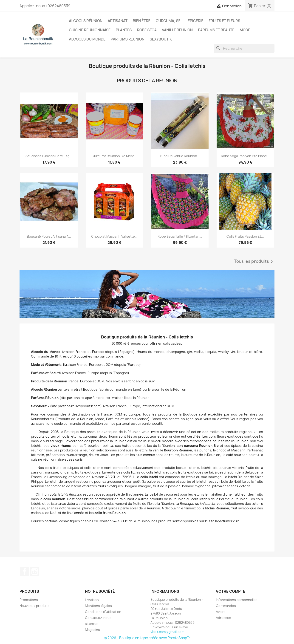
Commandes (226, 606)
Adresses (223, 618)
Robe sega (147, 30)
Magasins (92, 630)
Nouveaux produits (35, 606)
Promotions (29, 600)
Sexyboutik (161, 39)
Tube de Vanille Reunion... (180, 156)
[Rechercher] (244, 48)
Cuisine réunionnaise (90, 30)
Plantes (124, 30)
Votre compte (231, 591)
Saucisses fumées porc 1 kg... (49, 156)
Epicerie (195, 21)
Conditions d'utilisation (103, 612)
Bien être (142, 21)
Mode (245, 30)
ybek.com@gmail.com (167, 632)
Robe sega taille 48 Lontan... (180, 236)
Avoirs (221, 612)
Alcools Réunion (86, 21)
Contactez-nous (98, 618)
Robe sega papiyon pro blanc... (245, 156)
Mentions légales (98, 606)
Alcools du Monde (87, 39)
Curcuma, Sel (169, 21)
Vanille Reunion (177, 30)
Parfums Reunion (128, 39)
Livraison (92, 600)
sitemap (91, 624)
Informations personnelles (237, 600)
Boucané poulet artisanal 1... (49, 236)
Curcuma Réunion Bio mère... (114, 156)
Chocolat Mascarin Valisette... (114, 236)
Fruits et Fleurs (225, 21)
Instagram (35, 572)
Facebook (25, 572)
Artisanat (118, 21)
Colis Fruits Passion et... (245, 236)
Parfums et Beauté (216, 30)
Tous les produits (254, 262)
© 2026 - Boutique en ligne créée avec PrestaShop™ (147, 638)
